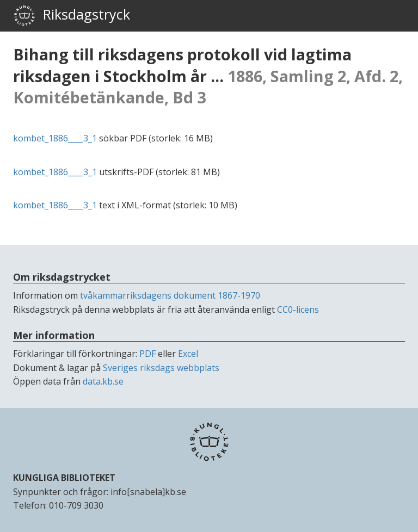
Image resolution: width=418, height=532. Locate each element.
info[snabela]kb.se (148, 492)
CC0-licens (298, 310)
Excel (188, 354)
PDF (147, 354)
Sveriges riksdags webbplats (161, 368)
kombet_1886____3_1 (55, 138)
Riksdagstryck (72, 16)
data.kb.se (103, 381)
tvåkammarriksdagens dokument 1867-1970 (170, 295)
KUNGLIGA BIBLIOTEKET (64, 478)
